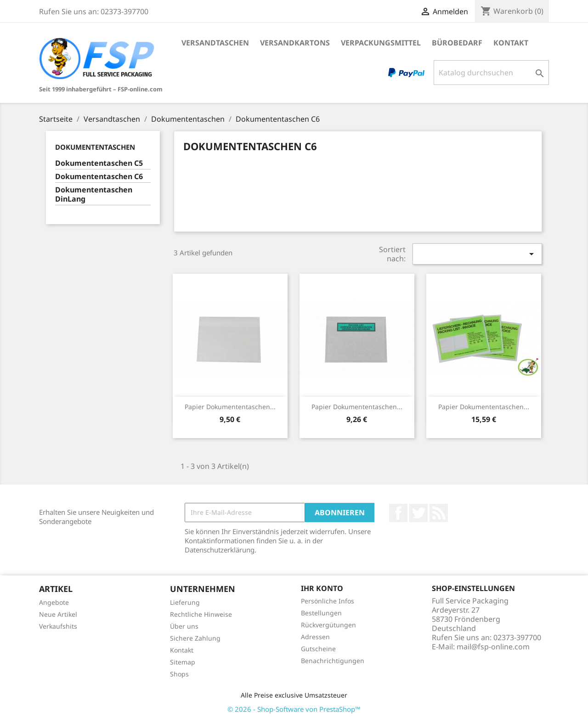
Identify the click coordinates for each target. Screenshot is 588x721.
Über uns (184, 626)
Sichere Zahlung (195, 638)
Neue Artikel (58, 614)
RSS (439, 513)
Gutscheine (318, 649)
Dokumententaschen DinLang (94, 194)
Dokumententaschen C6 (99, 177)
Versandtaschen (215, 43)
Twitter (418, 513)
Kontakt (511, 43)
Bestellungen (321, 613)
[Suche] (491, 73)
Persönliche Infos (328, 601)
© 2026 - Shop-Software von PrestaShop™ (294, 709)
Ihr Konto (322, 588)
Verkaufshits (58, 626)
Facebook (398, 513)
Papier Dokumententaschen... (230, 407)
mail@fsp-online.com (493, 647)
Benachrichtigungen (333, 661)
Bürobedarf (457, 43)
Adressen (315, 637)
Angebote (54, 602)
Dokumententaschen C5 (99, 163)
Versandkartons (295, 43)
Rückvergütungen (328, 625)
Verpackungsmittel (381, 43)
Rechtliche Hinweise (201, 614)
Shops (179, 674)
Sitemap (183, 662)
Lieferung (185, 602)
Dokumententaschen (95, 147)
